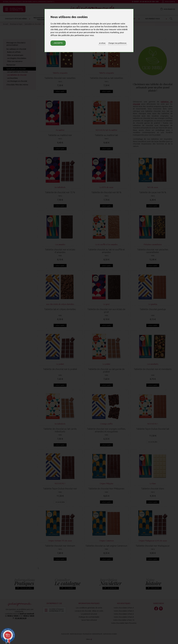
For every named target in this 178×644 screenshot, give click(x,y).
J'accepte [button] (58, 43)
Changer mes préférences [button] (117, 43)
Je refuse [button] (102, 43)
